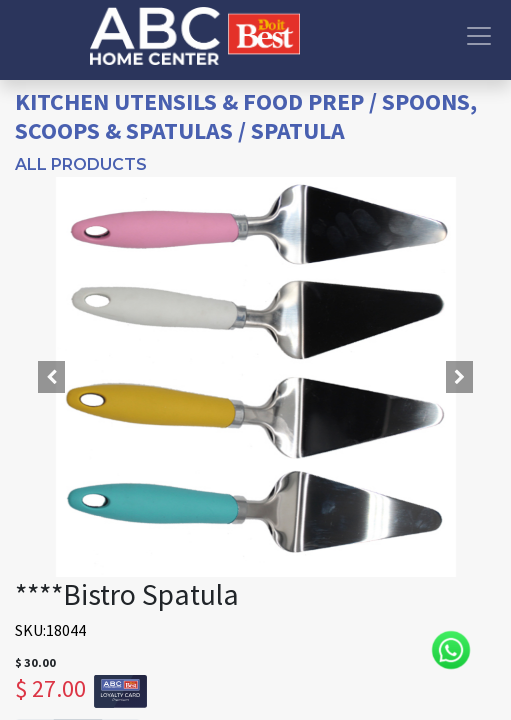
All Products (81, 164)
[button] (51, 377)
